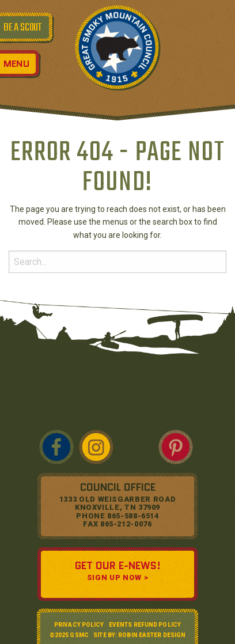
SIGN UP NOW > (117, 577)
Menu (16, 64)
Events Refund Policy (145, 625)
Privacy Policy (79, 625)
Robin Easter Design (152, 635)
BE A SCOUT (22, 28)
